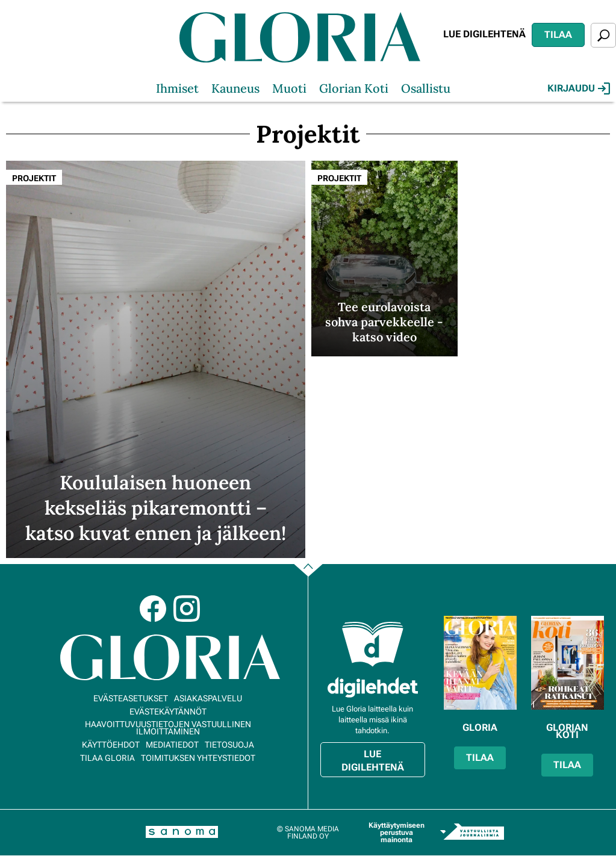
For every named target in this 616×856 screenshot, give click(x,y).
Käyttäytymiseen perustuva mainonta (397, 833)
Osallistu (426, 88)
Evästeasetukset (131, 698)
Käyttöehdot (111, 745)
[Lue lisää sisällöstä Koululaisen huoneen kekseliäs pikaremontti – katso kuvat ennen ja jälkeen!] (156, 359)
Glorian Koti (354, 88)
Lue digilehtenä (484, 34)
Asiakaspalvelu (208, 698)
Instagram (187, 609)
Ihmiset (177, 88)
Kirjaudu (579, 88)
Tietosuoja (229, 745)
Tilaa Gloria (107, 758)
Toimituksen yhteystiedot (198, 758)
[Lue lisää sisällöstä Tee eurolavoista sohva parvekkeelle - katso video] (384, 258)
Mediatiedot (172, 745)
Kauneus (235, 88)
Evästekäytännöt (168, 712)
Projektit (34, 178)
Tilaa (558, 35)
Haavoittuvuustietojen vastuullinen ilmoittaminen (168, 728)
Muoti (289, 88)
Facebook (153, 609)
